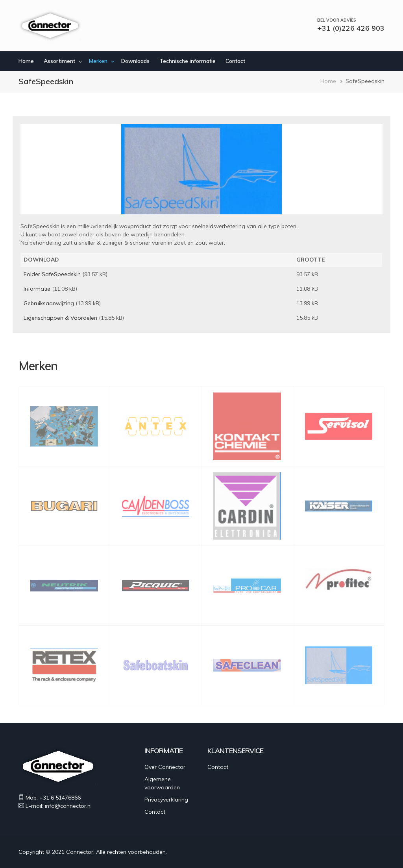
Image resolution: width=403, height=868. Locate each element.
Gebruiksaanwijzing (49, 303)
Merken (98, 61)
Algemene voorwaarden (162, 783)
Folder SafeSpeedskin (52, 274)
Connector (80, 852)
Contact (235, 61)
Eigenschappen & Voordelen (60, 318)
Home (26, 61)
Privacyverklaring (166, 800)
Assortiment (59, 61)
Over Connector (165, 767)
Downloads (135, 61)
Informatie (37, 289)
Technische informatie (188, 61)
